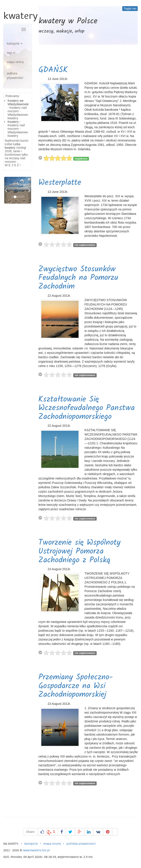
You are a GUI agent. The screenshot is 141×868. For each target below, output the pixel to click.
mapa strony (15, 62)
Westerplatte (60, 183)
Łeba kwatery (13, 146)
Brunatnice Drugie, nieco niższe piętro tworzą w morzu (18, 182)
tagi (11, 53)
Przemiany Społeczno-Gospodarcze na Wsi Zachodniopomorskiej (76, 686)
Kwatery (13, 122)
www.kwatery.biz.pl (36, 850)
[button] (6, 190)
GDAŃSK (53, 70)
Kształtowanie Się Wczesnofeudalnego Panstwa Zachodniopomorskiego (87, 408)
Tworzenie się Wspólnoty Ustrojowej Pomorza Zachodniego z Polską (79, 552)
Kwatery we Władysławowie (18, 102)
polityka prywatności (15, 76)
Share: (31, 832)
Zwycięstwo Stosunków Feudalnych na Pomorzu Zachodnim (78, 278)
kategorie (15, 43)
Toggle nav (130, 9)
